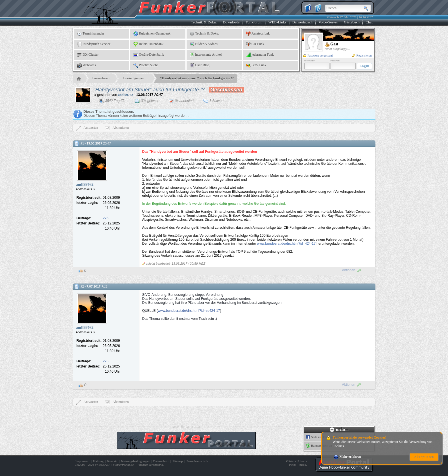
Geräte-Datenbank (149, 55)
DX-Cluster (88, 55)
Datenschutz (161, 461)
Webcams (86, 65)
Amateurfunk (258, 34)
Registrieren (362, 55)
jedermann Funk (260, 55)
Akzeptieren (424, 457)
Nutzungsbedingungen (135, 461)
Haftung (98, 461)
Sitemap (178, 461)
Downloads (231, 22)
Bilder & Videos (204, 44)
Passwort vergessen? (318, 55)
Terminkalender (91, 34)
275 (106, 218)
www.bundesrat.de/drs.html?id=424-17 (286, 244)
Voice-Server (328, 22)
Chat (369, 22)
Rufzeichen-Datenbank (152, 34)
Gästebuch (352, 22)
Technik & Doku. (204, 22)
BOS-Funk (256, 65)
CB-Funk (255, 44)
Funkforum (254, 22)
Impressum (82, 461)
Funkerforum (101, 78)
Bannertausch (302, 22)
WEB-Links (277, 22)
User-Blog (200, 65)
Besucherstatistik (197, 461)
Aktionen (352, 270)
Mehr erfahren (347, 457)
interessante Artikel (206, 55)
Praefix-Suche (146, 65)
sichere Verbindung (151, 465)
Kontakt (112, 461)
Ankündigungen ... (135, 78)
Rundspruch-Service (94, 44)
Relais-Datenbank (148, 44)
